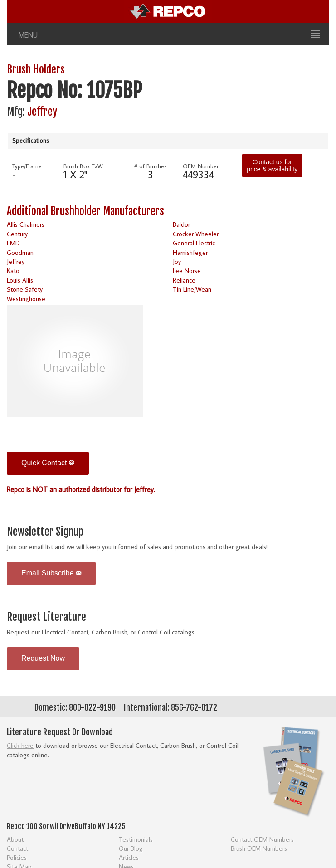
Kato (13, 271)
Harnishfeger (190, 252)
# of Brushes (151, 166)
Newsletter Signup (45, 532)
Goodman (20, 252)
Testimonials (136, 839)
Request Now (43, 658)
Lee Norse (187, 271)
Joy (177, 261)
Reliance (184, 280)
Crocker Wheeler (196, 234)
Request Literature (46, 617)
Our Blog (131, 848)
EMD (13, 243)
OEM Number (201, 166)
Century (17, 234)
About (15, 839)
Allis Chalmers (26, 224)
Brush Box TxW (83, 166)
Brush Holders (36, 70)
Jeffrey (42, 112)
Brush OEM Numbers (259, 848)
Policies (17, 857)
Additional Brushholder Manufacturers (85, 211)
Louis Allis (20, 280)
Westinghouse (26, 299)
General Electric (194, 243)
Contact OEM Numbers (262, 839)
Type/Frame (27, 166)
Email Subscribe (51, 573)
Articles (129, 857)
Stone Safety (25, 289)
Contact (17, 848)
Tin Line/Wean (192, 289)
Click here (20, 745)
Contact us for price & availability (272, 166)
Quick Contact (48, 463)
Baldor (181, 224)
